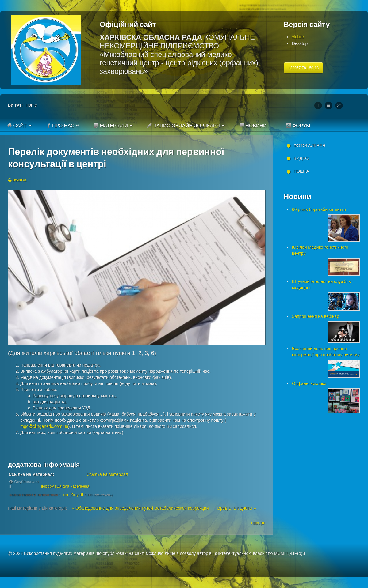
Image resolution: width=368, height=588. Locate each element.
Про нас (60, 126)
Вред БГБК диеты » (236, 508)
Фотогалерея (309, 145)
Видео (301, 158)
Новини (253, 126)
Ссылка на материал (107, 474)
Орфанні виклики (309, 383)
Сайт (17, 126)
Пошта (301, 171)
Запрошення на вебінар (316, 316)
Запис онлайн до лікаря (184, 126)
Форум (298, 126)
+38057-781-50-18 (303, 68)
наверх (258, 523)
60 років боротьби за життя (319, 209)
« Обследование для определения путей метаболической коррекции (141, 508)
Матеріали (111, 126)
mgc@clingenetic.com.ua (44, 426)
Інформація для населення (65, 486)
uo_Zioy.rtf (73, 495)
